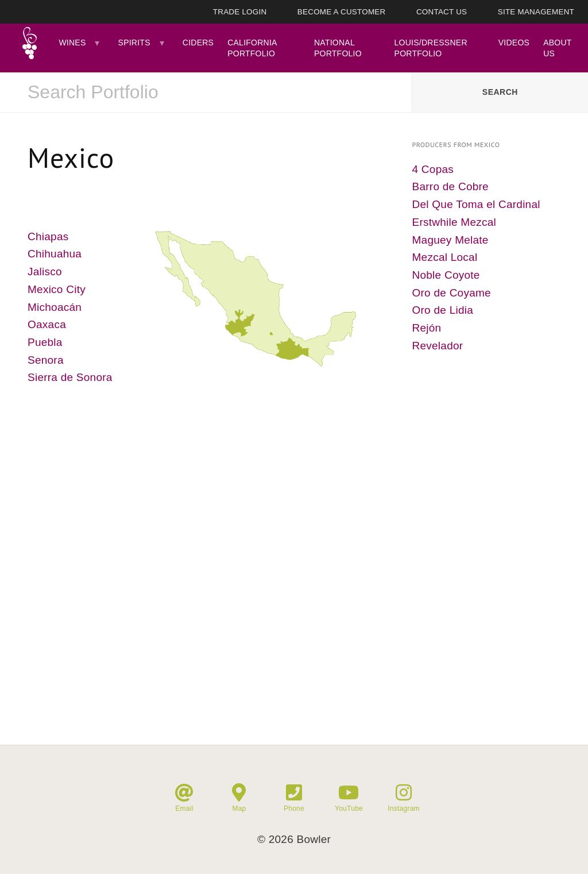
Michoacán (55, 307)
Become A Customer (342, 12)
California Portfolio (252, 48)
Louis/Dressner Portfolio (431, 48)
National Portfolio (338, 48)
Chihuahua (55, 254)
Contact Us (442, 12)
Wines (72, 43)
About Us (557, 48)
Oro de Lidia (443, 310)
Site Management (536, 12)
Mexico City (57, 289)
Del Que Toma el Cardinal (476, 204)
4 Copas (433, 169)
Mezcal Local (445, 257)
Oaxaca (47, 324)
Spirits (134, 43)
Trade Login (240, 12)
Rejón (427, 328)
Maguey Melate (450, 240)
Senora (46, 360)
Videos (514, 43)
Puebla (45, 342)
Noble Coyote (446, 275)
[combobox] (206, 93)
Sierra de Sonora (70, 377)
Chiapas (48, 236)
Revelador (438, 346)
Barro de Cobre (450, 186)
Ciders (198, 43)
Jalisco (45, 272)
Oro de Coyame (452, 293)
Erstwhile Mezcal (454, 222)
